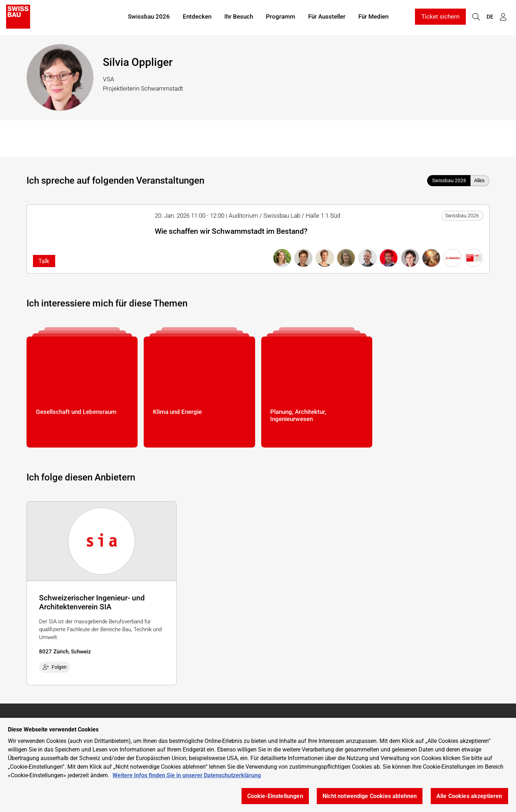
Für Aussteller (327, 17)
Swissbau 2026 (149, 17)
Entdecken (197, 17)
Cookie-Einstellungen (275, 796)
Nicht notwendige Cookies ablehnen (370, 796)
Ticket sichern (440, 17)
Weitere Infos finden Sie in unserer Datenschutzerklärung (187, 775)
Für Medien (373, 17)
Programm (281, 17)
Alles (479, 180)
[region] (258, 765)
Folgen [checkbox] (55, 667)
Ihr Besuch (239, 17)
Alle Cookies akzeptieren (469, 796)
